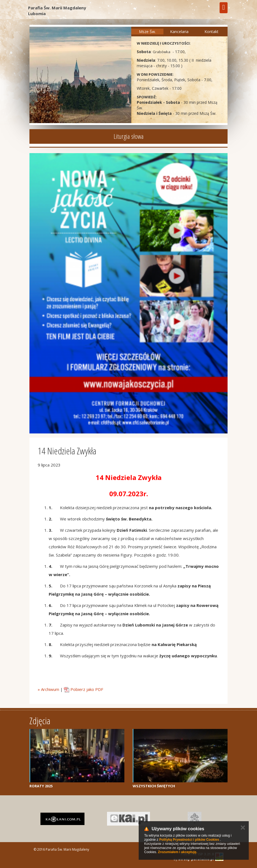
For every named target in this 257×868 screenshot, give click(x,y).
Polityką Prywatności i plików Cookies (189, 840)
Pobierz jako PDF (84, 689)
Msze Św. (147, 32)
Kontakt (211, 32)
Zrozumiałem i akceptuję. (178, 852)
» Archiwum (48, 689)
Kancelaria (179, 32)
